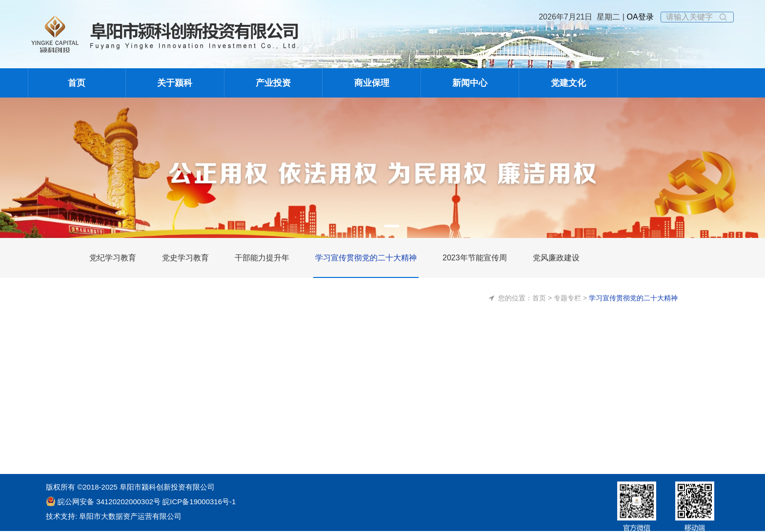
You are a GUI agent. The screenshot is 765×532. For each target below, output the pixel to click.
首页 (77, 83)
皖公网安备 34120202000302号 (109, 502)
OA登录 (639, 17)
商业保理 (372, 83)
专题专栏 (567, 298)
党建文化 (568, 83)
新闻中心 (470, 83)
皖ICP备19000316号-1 (198, 502)
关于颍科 (175, 83)
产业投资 (273, 83)
